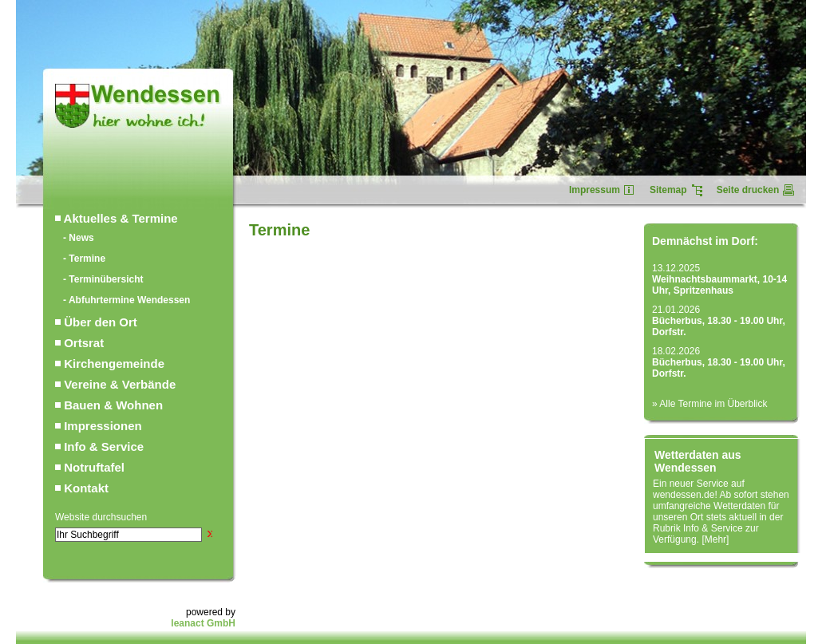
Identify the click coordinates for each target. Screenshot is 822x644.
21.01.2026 (719, 321)
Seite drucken (756, 190)
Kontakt (82, 488)
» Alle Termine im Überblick (710, 404)
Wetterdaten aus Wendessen (698, 461)
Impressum (603, 190)
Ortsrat (79, 343)
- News (75, 238)
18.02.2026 (719, 362)
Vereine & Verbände (115, 384)
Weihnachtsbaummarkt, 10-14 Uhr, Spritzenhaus (719, 285)
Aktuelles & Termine (117, 218)
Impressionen (99, 426)
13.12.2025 (719, 279)
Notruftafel (90, 467)
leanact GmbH (203, 623)
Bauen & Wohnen (109, 405)
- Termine (80, 259)
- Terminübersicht (99, 279)
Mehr (715, 539)
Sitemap (676, 190)
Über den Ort (96, 322)
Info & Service (99, 446)
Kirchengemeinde (110, 363)
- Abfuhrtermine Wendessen (123, 300)
